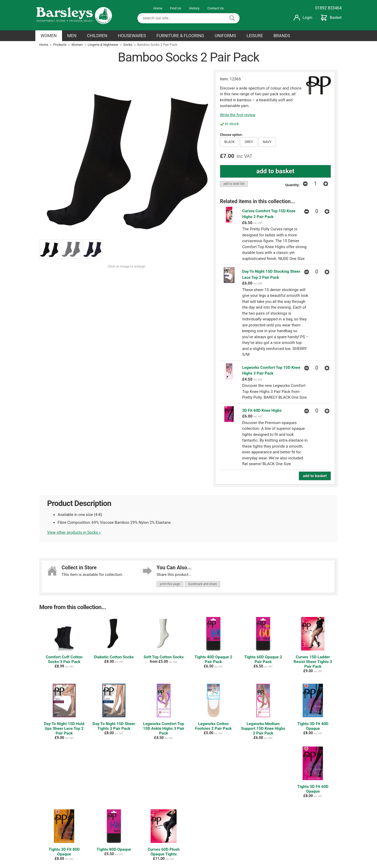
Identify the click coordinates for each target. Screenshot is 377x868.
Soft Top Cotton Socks (163, 657)
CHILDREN (97, 36)
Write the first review (238, 115)
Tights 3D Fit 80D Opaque (64, 852)
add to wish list (234, 184)
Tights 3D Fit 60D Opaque (313, 789)
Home (158, 8)
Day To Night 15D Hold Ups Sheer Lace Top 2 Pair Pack (64, 728)
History (194, 8)
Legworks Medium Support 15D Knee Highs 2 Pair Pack (263, 728)
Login (303, 18)
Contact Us (216, 8)
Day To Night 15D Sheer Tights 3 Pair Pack (114, 726)
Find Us (176, 8)
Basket (331, 18)
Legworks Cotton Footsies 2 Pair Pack (214, 726)
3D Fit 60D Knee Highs (262, 410)
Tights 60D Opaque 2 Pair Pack (263, 659)
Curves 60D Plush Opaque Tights (164, 852)
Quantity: (293, 185)
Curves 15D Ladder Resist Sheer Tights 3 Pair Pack (313, 662)
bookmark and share (203, 584)
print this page (170, 584)
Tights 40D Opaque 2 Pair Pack (213, 659)
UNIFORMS (225, 36)
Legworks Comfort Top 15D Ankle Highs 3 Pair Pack (164, 728)
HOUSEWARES (132, 36)
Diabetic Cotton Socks (114, 657)
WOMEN (49, 36)
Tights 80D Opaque (114, 849)
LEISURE (255, 36)
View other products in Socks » (74, 532)
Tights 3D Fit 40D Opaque (313, 726)
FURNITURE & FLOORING (180, 36)
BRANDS (282, 36)
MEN (72, 36)
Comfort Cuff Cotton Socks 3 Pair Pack (64, 659)
